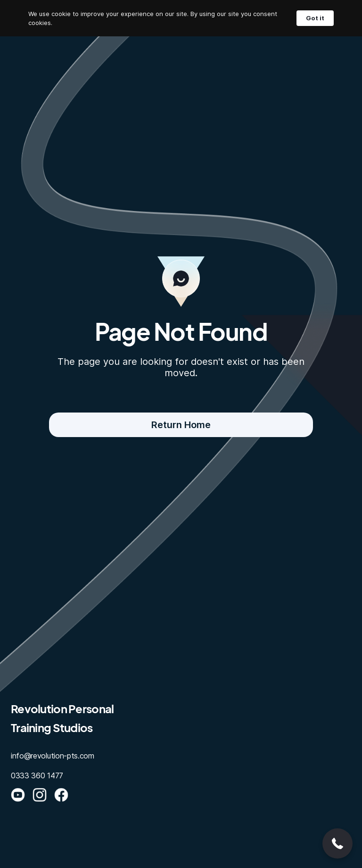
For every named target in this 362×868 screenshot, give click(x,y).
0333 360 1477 (37, 775)
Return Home (181, 425)
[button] (337, 843)
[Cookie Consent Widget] (181, 18)
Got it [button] (315, 18)
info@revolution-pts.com (53, 756)
